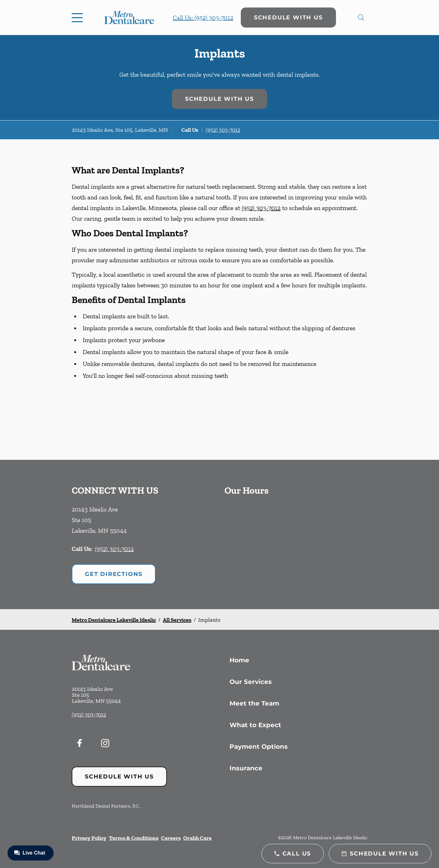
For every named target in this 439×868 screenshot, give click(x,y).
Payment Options (259, 747)
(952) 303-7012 (223, 130)
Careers (171, 838)
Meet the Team (254, 703)
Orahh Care (197, 838)
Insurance (246, 768)
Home (239, 660)
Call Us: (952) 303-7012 (203, 18)
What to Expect (255, 725)
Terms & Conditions (134, 838)
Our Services (251, 682)
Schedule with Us (288, 18)
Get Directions (114, 574)
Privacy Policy (89, 838)
